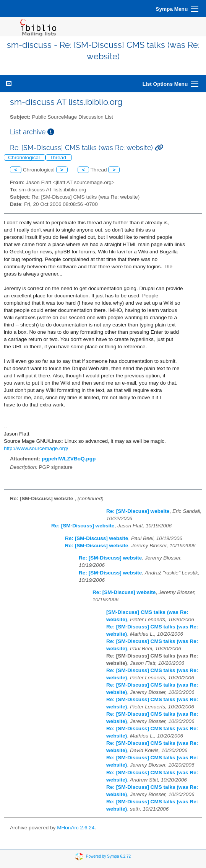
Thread (59, 157)
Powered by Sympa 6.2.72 (108, 856)
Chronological (25, 157)
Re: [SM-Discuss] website (138, 511)
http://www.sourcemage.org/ (36, 448)
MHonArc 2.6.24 (76, 828)
